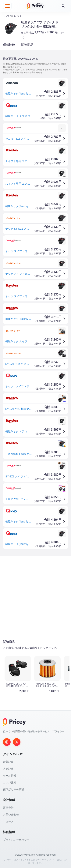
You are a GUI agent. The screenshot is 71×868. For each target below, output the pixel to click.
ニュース (8, 821)
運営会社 (8, 807)
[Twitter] (17, 742)
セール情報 (10, 775)
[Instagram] (7, 742)
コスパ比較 (10, 782)
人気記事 (8, 769)
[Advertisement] (35, 598)
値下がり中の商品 (14, 789)
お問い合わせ (11, 814)
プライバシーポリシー (16, 840)
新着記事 (8, 762)
